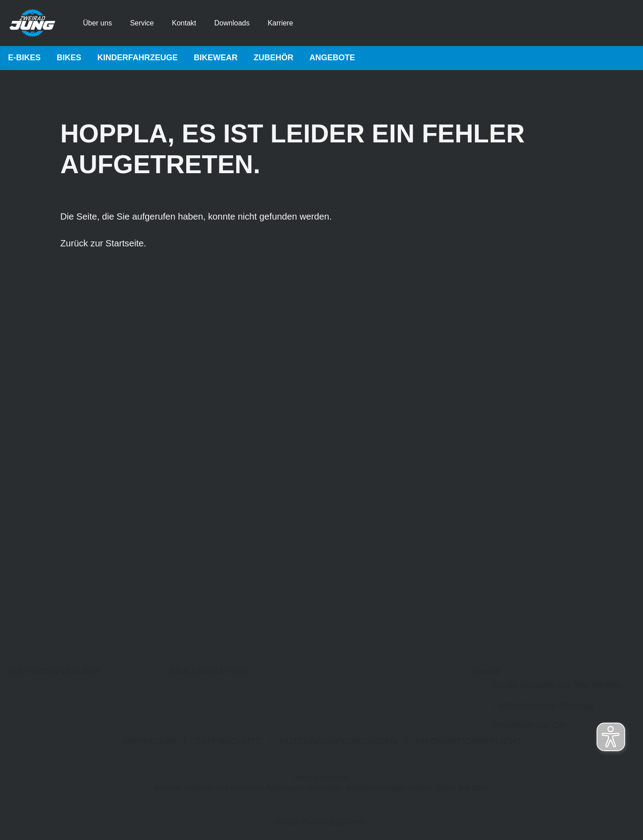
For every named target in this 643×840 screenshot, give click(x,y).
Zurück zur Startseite (102, 244)
